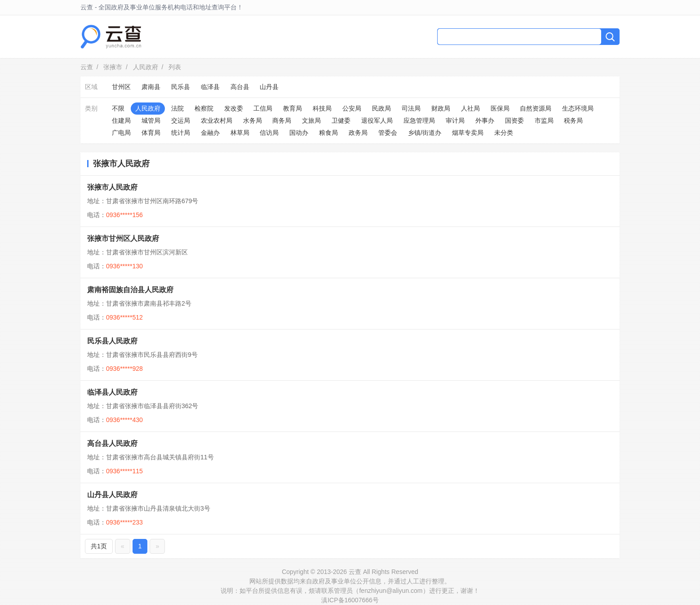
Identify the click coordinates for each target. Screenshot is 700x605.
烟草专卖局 (468, 133)
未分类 (504, 133)
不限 (118, 108)
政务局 (358, 133)
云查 (87, 67)
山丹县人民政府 (112, 495)
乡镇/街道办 (425, 133)
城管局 (151, 120)
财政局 (441, 108)
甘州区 (121, 87)
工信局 (263, 108)
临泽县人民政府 (112, 392)
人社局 (470, 108)
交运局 (181, 120)
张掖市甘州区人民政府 (123, 238)
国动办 (299, 133)
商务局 (282, 120)
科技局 (322, 108)
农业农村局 (217, 120)
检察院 (204, 108)
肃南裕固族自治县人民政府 (130, 290)
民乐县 (181, 87)
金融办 (210, 133)
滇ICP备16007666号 (350, 600)
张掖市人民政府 (112, 187)
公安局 (352, 108)
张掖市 (113, 67)
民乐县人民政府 (112, 341)
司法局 (411, 108)
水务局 (253, 120)
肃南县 (151, 87)
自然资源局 (536, 108)
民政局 (381, 108)
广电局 (121, 133)
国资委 (514, 120)
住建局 (121, 120)
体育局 (151, 133)
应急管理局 (419, 120)
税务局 (573, 120)
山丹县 (269, 87)
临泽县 (210, 87)
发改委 (234, 108)
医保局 (500, 108)
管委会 (388, 133)
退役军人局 (377, 120)
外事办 (485, 120)
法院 (177, 108)
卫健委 (341, 120)
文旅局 (311, 120)
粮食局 (328, 133)
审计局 (455, 120)
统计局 (181, 133)
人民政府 (146, 67)
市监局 (544, 120)
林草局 (240, 133)
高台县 (240, 87)
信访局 (269, 133)
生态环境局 (578, 108)
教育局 (292, 108)
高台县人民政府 (112, 443)
